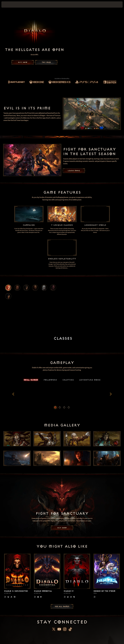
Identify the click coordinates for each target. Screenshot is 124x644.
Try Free (46, 62)
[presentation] (8, 4)
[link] (16, 82)
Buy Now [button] (23, 62)
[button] (117, 4)
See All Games (62, 609)
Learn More (74, 171)
